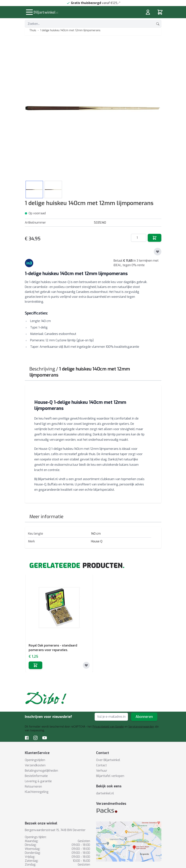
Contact (101, 765)
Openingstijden (35, 760)
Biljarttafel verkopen (110, 776)
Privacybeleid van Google (108, 727)
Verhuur (102, 771)
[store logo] (70, 12)
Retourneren (33, 787)
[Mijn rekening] (148, 12)
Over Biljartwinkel (108, 760)
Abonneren (144, 717)
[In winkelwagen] (35, 665)
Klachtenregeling (37, 792)
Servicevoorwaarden (141, 727)
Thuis (33, 30)
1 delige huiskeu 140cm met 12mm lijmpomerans (70, 30)
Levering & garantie (38, 781)
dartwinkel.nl (105, 793)
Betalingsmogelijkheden (41, 771)
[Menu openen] (29, 12)
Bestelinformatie (36, 776)
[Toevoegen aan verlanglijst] (158, 252)
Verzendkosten (35, 765)
